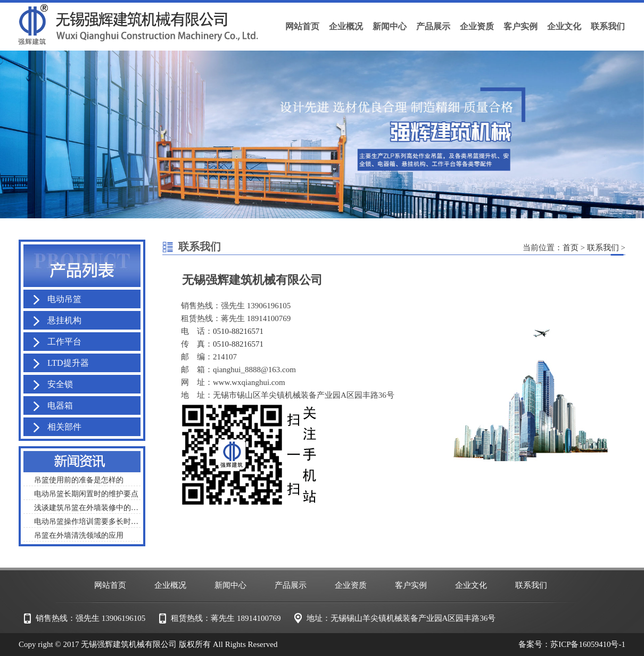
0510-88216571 (238, 331)
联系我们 (603, 248)
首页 (571, 248)
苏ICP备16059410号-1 (588, 644)
